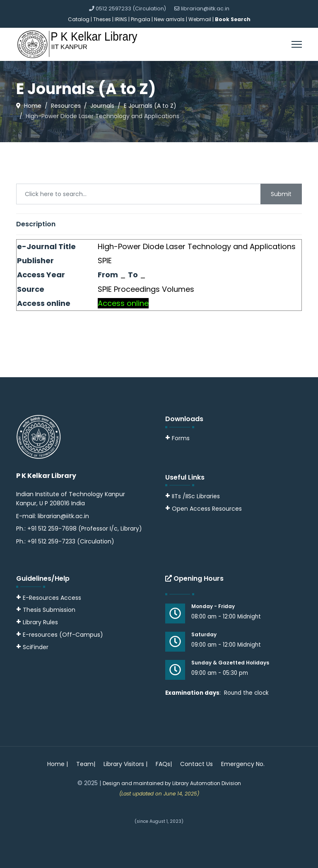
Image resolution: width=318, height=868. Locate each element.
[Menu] (297, 44)
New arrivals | (171, 19)
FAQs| (164, 764)
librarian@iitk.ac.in (205, 8)
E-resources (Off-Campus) (63, 635)
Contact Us (196, 764)
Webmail (200, 19)
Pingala (141, 19)
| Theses (101, 19)
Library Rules (37, 622)
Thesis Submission (49, 610)
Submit (281, 194)
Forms (177, 438)
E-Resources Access (52, 598)
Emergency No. (243, 764)
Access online (123, 303)
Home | (58, 764)
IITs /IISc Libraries (196, 496)
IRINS (122, 19)
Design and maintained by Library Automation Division (172, 783)
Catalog (79, 19)
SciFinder (32, 647)
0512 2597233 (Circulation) (131, 8)
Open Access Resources (207, 509)
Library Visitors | (125, 764)
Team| (86, 764)
